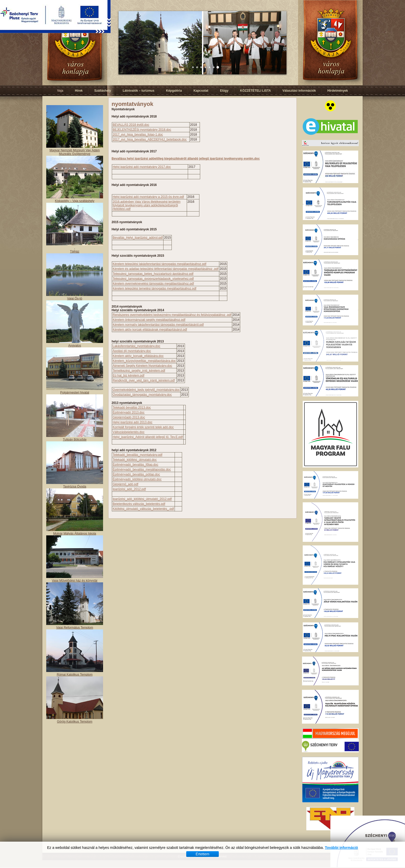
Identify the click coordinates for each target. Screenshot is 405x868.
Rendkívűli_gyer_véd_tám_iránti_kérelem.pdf (144, 380)
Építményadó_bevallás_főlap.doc (135, 465)
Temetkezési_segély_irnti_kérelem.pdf (139, 371)
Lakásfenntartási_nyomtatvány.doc (137, 346)
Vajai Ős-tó (75, 299)
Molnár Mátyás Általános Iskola (75, 534)
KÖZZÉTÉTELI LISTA (255, 91)
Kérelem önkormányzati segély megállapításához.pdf (149, 320)
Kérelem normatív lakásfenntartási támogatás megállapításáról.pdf (158, 325)
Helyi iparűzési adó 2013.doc (133, 422)
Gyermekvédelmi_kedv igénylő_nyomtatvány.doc (146, 390)
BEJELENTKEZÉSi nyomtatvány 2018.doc (142, 130)
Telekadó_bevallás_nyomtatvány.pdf (138, 455)
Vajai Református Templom (75, 628)
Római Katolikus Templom (75, 675)
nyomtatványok (132, 104)
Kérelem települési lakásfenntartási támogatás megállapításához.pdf (159, 264)
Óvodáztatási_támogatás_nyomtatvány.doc (142, 395)
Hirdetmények (338, 91)
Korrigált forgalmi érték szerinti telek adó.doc (143, 427)
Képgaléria (174, 91)
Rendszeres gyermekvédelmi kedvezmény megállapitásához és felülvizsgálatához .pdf (172, 315)
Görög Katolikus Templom (75, 722)
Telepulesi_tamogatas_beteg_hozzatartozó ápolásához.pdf (153, 274)
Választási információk (299, 91)
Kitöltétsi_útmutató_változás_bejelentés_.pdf (143, 509)
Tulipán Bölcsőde (75, 440)
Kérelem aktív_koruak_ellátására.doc (138, 356)
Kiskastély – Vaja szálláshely (75, 201)
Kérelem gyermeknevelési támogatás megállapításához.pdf (153, 284)
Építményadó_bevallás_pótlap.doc (136, 474)
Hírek (79, 91)
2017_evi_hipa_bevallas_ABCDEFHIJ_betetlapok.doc (150, 139)
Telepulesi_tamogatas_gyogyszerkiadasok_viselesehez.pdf (153, 279)
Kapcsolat (201, 91)
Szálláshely (103, 91)
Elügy (224, 91)
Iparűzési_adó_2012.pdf (129, 489)
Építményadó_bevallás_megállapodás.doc (142, 470)
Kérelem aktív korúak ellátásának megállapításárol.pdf (150, 330)
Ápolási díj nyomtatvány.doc (132, 351)
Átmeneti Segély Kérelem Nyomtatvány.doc (142, 366)
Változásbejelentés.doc (128, 432)
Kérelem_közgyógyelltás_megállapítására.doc (144, 361)
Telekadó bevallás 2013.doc (132, 408)
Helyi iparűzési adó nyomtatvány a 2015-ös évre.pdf (148, 197)
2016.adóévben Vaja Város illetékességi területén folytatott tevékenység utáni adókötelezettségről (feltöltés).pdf (147, 205)
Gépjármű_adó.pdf (125, 484)
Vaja (60, 91)
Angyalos (75, 346)
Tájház (75, 252)
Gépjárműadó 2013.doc (129, 417)
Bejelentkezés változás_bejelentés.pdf (139, 504)
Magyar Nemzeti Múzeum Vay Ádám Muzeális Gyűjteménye (75, 152)
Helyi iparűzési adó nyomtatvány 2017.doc (142, 167)
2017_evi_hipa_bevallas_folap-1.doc (138, 135)
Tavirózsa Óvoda (75, 487)
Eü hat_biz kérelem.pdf (128, 376)
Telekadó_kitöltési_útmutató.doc (135, 460)
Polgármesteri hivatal (75, 393)
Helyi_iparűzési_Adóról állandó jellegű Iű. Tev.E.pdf (148, 437)
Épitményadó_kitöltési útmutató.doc (137, 479)
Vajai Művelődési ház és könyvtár (75, 581)
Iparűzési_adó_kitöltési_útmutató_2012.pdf (142, 499)
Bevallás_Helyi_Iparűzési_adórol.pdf (138, 238)
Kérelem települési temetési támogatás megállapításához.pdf (154, 288)
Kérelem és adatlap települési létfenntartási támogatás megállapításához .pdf (166, 269)
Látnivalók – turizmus (139, 91)
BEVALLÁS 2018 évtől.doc (131, 125)
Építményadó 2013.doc (128, 412)
